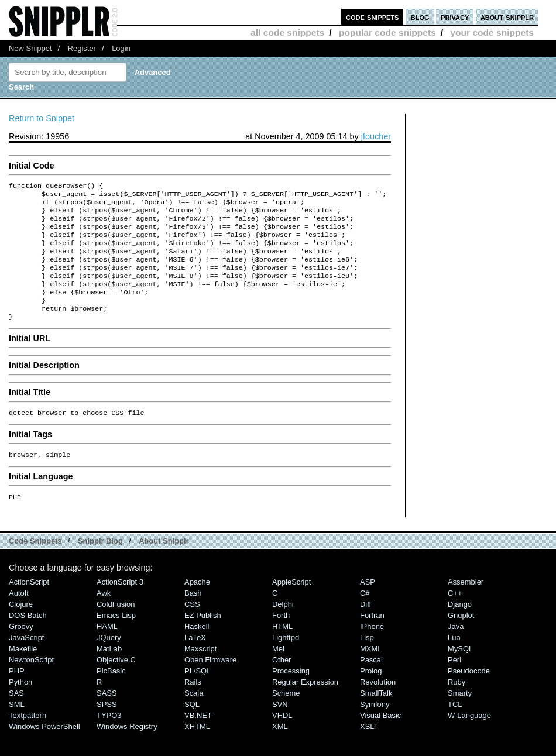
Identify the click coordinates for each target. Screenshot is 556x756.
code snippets (373, 17)
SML (17, 728)
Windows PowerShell (44, 750)
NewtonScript (31, 683)
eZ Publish (203, 639)
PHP (17, 694)
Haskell (197, 650)
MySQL (460, 672)
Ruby (457, 705)
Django (460, 628)
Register (82, 48)
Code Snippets (35, 564)
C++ (455, 616)
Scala (194, 717)
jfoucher (376, 136)
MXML (371, 672)
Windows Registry (127, 750)
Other (282, 683)
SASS (107, 717)
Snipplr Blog (100, 564)
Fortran (372, 639)
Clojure (21, 628)
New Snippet (30, 48)
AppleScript (291, 605)
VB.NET (198, 739)
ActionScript (29, 605)
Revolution (378, 705)
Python (20, 705)
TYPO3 (109, 739)
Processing (291, 694)
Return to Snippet (42, 118)
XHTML (197, 750)
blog (420, 17)
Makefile (23, 672)
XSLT (369, 750)
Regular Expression (305, 705)
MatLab (109, 672)
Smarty (460, 717)
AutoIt (19, 616)
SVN (280, 728)
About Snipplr (164, 564)
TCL (455, 728)
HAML (107, 650)
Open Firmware (210, 683)
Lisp (367, 661)
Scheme (286, 717)
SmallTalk (376, 717)
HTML (282, 650)
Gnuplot (461, 639)
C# (365, 616)
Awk (104, 616)
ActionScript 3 (120, 605)
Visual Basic (380, 739)
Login (121, 48)
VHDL (282, 739)
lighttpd (286, 661)
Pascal (371, 683)
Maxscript (200, 672)
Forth (281, 639)
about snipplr (507, 17)
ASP (368, 605)
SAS (16, 717)
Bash (193, 616)
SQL (192, 728)
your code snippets (492, 32)
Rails (193, 705)
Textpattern (28, 739)
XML (280, 750)
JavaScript (26, 661)
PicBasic (111, 694)
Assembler (466, 605)
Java (456, 650)
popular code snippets (387, 32)
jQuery (109, 661)
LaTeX (195, 661)
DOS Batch (28, 639)
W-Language (469, 739)
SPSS (107, 728)
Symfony (375, 728)
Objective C (116, 683)
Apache (197, 605)
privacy (455, 17)
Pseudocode (469, 694)
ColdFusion (116, 628)
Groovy (21, 650)
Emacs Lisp (116, 639)
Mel (278, 672)
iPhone (372, 650)
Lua (454, 661)
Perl (454, 683)
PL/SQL (198, 694)
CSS (192, 628)
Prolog (371, 694)
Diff (365, 628)
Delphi (283, 628)
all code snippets (287, 32)
